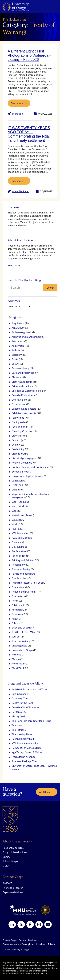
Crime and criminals (22, 386)
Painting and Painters (23, 560)
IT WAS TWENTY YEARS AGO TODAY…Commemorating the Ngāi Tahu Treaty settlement (29, 134)
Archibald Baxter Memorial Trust (29, 689)
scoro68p (18, 114)
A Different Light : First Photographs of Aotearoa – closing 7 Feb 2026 (30, 55)
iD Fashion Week (20, 472)
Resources (17, 614)
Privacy (52, 944)
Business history (20, 368)
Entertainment (19, 400)
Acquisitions (18, 323)
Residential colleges (13, 848)
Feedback (33, 940)
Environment (19, 404)
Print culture (18, 587)
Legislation (17, 481)
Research (17, 610)
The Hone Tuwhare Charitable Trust (31, 721)
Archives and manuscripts (26, 337)
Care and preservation (24, 373)
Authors (16, 350)
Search (22, 940)
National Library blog (23, 739)
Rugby (15, 619)
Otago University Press (15, 852)
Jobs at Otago (10, 861)
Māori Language (20, 502)
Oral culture (18, 547)
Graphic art (18, 454)
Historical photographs (24, 458)
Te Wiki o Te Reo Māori (24, 632)
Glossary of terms (11, 944)
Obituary (16, 542)
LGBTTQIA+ (18, 485)
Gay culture (18, 436)
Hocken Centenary (22, 463)
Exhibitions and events (24, 413)
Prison (15, 601)
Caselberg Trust (20, 698)
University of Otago (22, 650)
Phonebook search (13, 888)
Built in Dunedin (20, 694)
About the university (17, 842)
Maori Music (18, 506)
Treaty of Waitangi (21, 641)
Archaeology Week (22, 332)
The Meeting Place (22, 734)
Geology (16, 445)
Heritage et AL (19, 712)
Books (15, 359)
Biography (17, 355)
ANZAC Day (18, 328)
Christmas (17, 377)
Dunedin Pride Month (23, 395)
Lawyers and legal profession (27, 476)
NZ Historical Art (20, 533)
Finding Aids (18, 422)
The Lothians (19, 730)
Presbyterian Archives (23, 757)
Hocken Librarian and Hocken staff (30, 467)
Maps (15, 511)
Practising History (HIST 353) (27, 583)
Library (6, 857)
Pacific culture (19, 551)
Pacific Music (19, 556)
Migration (17, 520)
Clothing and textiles (23, 382)
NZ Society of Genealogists (26, 748)
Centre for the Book (22, 703)
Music (15, 524)
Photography (19, 565)
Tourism (16, 637)
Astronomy (18, 341)
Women (16, 659)
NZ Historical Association (25, 743)
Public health (18, 605)
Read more (14, 265)
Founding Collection (22, 431)
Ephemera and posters (24, 409)
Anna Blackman (21, 191)
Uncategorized (19, 646)
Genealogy (17, 440)
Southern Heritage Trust (25, 761)
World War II (18, 668)
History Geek (19, 716)
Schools (16, 623)
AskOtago (47, 792)
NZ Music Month (21, 538)
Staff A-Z (7, 883)
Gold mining (18, 449)
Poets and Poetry (21, 569)
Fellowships (18, 418)
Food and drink (20, 427)
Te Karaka (17, 725)
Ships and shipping (22, 628)
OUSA (6, 866)
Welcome (16, 655)
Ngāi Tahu (17, 529)
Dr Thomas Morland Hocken (27, 391)
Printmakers (18, 596)
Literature (17, 490)
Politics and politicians (23, 574)
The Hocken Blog (14, 20)
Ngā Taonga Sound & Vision (27, 752)
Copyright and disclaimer (34, 944)
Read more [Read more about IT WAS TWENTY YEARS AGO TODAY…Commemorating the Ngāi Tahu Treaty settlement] (19, 181)
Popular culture (20, 578)
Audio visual (18, 346)
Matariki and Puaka (22, 515)
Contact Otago (13, 877)
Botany (15, 364)
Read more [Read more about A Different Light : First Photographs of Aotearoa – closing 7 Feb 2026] (19, 103)
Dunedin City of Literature (25, 707)
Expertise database (13, 892)
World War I (18, 663)
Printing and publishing (24, 592)
